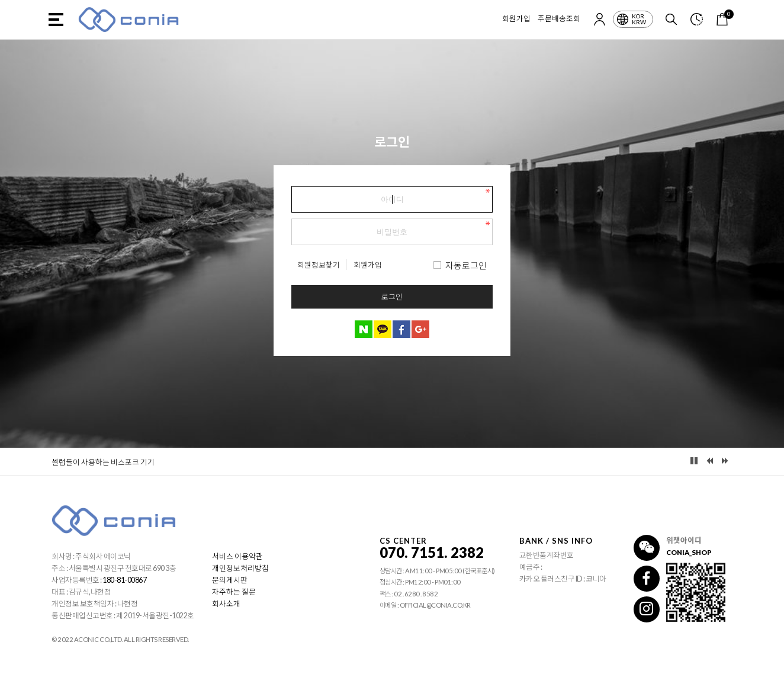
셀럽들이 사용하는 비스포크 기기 (103, 462)
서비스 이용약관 (237, 556)
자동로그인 (466, 265)
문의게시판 (230, 580)
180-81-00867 (124, 580)
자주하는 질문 (234, 592)
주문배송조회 (559, 19)
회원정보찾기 (319, 265)
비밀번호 (292, 183)
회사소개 (226, 604)
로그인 (392, 297)
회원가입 (516, 19)
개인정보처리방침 (240, 568)
